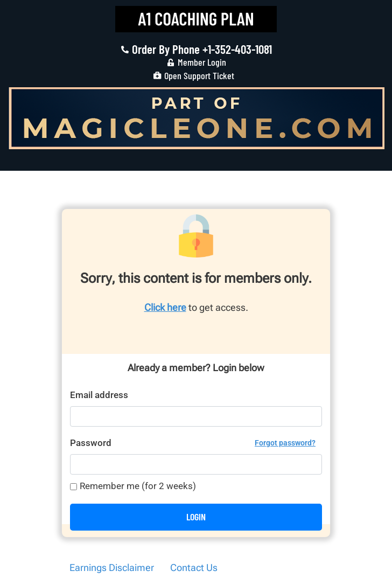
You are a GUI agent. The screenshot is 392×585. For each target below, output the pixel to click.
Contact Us (194, 567)
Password (193, 443)
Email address (99, 395)
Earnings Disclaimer (112, 567)
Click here (165, 307)
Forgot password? (285, 443)
